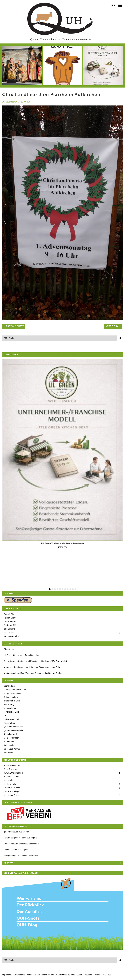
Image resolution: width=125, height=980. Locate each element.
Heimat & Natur (10, 618)
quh (29, 102)
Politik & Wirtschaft (12, 765)
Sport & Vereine (11, 769)
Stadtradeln (9, 742)
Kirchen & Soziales (12, 788)
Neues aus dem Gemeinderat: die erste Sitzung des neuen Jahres (33, 667)
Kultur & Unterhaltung (13, 773)
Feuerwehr (8, 780)
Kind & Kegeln (10, 621)
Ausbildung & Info (11, 795)
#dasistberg (9, 649)
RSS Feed (107, 975)
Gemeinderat (9, 686)
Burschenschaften (12, 777)
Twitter (97, 975)
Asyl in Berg (9, 704)
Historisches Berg (11, 712)
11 (75, 589)
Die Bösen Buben (11, 738)
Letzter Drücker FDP (30, 856)
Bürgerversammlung (13, 693)
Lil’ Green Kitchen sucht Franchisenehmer (22, 655)
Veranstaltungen (11, 708)
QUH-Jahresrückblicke (14, 727)
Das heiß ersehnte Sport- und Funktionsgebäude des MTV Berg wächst (35, 661)
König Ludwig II (10, 734)
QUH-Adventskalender (14, 730)
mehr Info (62, 547)
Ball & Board (9, 629)
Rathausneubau (11, 697)
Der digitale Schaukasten (15, 690)
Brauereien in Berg (12, 701)
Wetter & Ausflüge (12, 791)
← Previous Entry (14, 326)
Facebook (88, 975)
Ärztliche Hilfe (10, 784)
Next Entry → (113, 326)
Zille (5, 716)
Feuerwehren (9, 723)
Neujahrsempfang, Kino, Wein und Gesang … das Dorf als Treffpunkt (34, 673)
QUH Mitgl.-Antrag (12, 749)
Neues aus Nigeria (21, 832)
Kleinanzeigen (10, 745)
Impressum (8, 753)
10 (73, 589)
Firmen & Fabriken (12, 636)
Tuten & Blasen (10, 614)
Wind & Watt (9, 633)
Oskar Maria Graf (11, 719)
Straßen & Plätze (11, 625)
